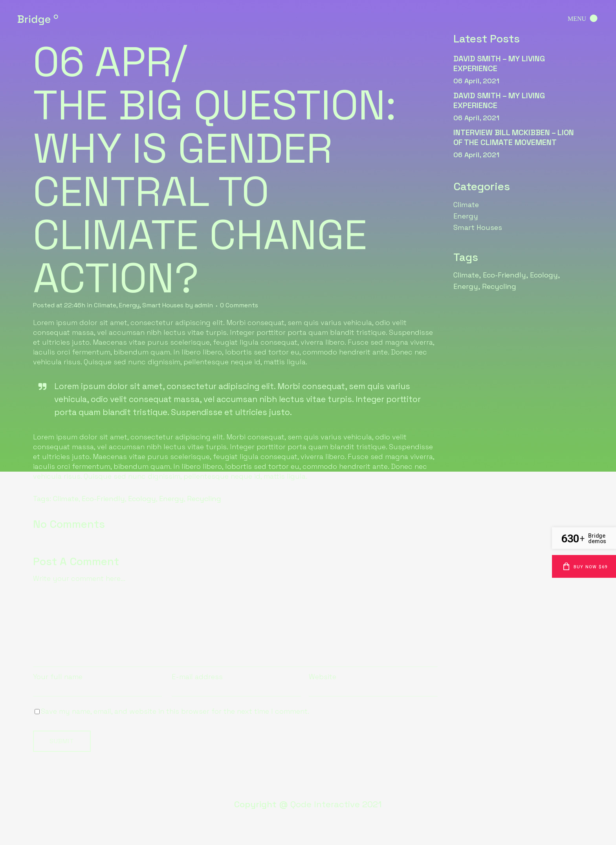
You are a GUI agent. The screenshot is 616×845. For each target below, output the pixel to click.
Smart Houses (163, 305)
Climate (105, 305)
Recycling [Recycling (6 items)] (499, 286)
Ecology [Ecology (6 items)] (544, 275)
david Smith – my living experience (499, 63)
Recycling (204, 499)
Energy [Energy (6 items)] (466, 286)
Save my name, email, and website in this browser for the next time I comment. (175, 711)
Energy (129, 305)
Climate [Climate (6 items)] (466, 275)
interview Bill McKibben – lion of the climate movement (514, 137)
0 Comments (239, 305)
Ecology (142, 499)
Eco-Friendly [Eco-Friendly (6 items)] (504, 275)
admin (204, 305)
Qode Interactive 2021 (336, 804)
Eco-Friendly (103, 499)
